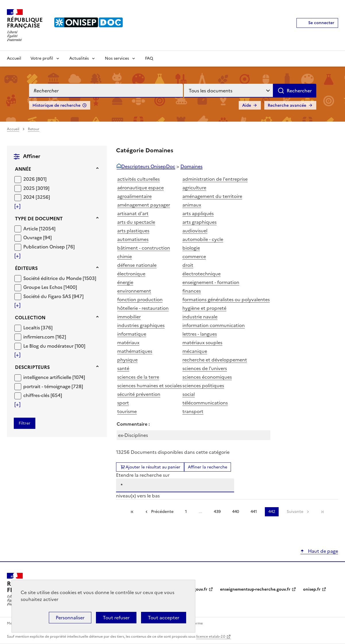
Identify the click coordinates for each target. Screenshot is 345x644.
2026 (30, 179)
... (201, 512)
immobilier (129, 317)
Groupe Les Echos (43, 287)
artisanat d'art (133, 213)
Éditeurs (26, 268)
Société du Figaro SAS (48, 296)
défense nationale (137, 265)
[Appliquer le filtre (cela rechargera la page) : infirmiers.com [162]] (45, 337)
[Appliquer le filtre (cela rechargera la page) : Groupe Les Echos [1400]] (50, 287)
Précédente (162, 512)
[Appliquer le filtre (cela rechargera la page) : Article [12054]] (39, 228)
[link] (322, 512)
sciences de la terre (138, 377)
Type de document (39, 219)
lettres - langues (200, 334)
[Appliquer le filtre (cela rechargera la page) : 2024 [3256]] (37, 197)
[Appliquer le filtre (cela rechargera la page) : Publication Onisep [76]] (49, 247)
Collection (30, 318)
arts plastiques (133, 231)
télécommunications (205, 403)
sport (123, 403)
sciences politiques (203, 386)
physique (127, 360)
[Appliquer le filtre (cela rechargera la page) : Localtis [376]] (38, 327)
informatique (132, 334)
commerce (194, 256)
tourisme (127, 411)
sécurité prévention (139, 394)
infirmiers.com (39, 337)
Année (23, 169)
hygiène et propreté (204, 308)
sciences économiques (207, 377)
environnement (134, 291)
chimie (125, 256)
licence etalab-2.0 (211, 637)
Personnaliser (70, 618)
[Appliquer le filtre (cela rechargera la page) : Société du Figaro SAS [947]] (53, 296)
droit (188, 265)
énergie (125, 282)
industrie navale (200, 317)
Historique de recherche (56, 105)
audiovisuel (195, 231)
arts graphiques (200, 222)
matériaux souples (202, 343)
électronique (131, 274)
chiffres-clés (37, 395)
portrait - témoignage (47, 386)
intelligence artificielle (48, 377)
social (189, 394)
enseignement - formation (211, 282)
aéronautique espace (140, 188)
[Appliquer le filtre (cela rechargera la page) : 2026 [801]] (35, 179)
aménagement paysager (144, 205)
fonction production (140, 299)
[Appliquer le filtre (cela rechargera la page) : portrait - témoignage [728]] (53, 386)
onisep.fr (312, 589)
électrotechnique (202, 274)
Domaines (191, 166)
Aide (247, 105)
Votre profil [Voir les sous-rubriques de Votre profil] (42, 58)
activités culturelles (138, 179)
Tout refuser (116, 618)
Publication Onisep (45, 247)
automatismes (133, 239)
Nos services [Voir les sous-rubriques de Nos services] (117, 58)
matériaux (128, 343)
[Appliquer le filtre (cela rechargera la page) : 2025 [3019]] (36, 188)
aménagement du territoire (212, 196)
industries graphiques (141, 325)
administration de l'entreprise (215, 179)
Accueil (14, 58)
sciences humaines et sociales (150, 386)
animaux (192, 205)
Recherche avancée (287, 105)
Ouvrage (33, 238)
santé (123, 368)
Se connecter (321, 23)
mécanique (195, 351)
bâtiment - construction (144, 248)
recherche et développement (215, 360)
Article (31, 229)
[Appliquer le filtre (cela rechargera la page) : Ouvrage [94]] (37, 237)
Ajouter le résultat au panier (153, 467)
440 (236, 512)
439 (217, 512)
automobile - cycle (203, 239)
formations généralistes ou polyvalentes (226, 299)
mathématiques (135, 351)
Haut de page (322, 551)
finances (192, 291)
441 (254, 512)
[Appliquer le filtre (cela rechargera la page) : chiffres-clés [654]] (43, 395)
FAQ (149, 58)
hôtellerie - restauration (143, 308)
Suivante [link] (295, 512)
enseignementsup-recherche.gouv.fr (255, 589)
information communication (214, 325)
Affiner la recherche (208, 467)
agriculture (194, 188)
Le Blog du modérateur (49, 346)
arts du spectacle (136, 222)
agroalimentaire (134, 196)
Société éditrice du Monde (53, 278)
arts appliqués (198, 213)
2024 (29, 197)
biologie (191, 248)
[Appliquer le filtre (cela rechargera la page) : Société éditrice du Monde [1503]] (60, 278)
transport (193, 411)
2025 (30, 188)
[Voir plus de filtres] (17, 206)
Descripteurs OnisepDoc (148, 166)
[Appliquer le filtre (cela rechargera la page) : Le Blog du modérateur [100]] (54, 346)
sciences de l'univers (205, 368)
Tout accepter (164, 618)
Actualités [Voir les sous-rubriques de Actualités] (79, 58)
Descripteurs (32, 367)
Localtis (32, 328)
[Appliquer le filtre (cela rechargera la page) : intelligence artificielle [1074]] (54, 377)
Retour (34, 129)
